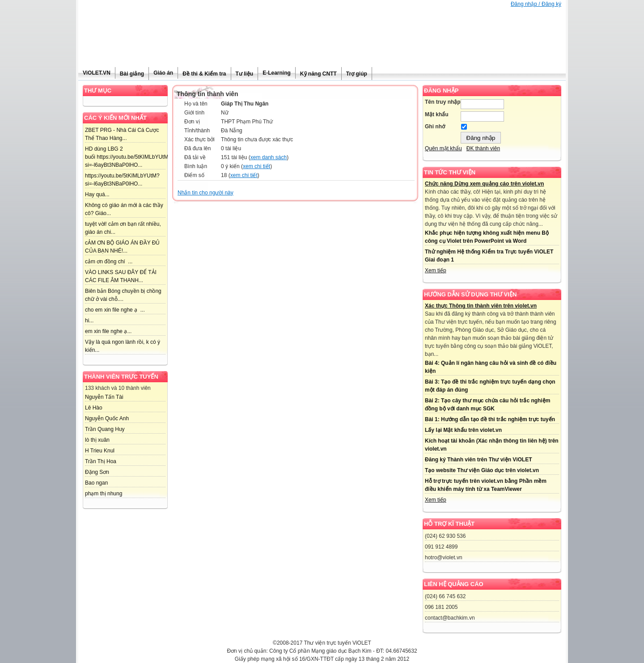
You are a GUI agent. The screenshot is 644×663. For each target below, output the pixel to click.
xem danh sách (269, 157)
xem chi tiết (256, 166)
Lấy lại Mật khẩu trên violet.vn (463, 430)
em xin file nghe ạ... (108, 331)
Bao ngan (96, 483)
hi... (89, 321)
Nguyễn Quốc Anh (107, 418)
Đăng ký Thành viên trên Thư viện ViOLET (478, 460)
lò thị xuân (97, 440)
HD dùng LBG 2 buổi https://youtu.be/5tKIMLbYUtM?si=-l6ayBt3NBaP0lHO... (128, 157)
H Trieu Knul (100, 451)
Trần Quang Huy (105, 429)
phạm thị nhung (104, 494)
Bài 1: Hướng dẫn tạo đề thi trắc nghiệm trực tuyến (490, 419)
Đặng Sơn (97, 472)
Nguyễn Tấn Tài (104, 397)
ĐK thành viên (483, 148)
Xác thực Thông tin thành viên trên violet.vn (481, 306)
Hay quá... (97, 194)
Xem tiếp (436, 270)
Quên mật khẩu (443, 148)
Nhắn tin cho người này (205, 193)
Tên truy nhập (443, 102)
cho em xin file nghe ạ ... (115, 310)
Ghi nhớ (435, 127)
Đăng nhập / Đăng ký (536, 4)
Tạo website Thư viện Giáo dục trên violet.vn (482, 470)
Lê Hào (94, 408)
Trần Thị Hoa (101, 461)
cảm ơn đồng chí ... (109, 262)
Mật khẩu (437, 114)
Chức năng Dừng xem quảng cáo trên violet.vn (484, 184)
